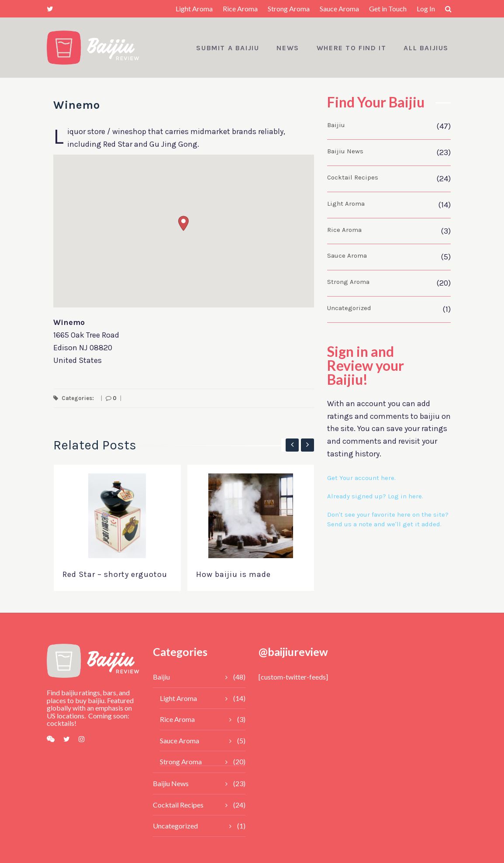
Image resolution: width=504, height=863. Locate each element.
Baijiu (336, 125)
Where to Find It (352, 48)
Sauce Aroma (339, 9)
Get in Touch (388, 9)
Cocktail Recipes (353, 177)
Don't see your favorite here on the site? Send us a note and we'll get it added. (388, 519)
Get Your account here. (361, 478)
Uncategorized (349, 308)
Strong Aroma (289, 9)
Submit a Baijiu (228, 48)
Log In (426, 9)
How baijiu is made (233, 574)
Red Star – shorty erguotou (115, 574)
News (288, 48)
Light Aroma (194, 9)
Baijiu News (345, 151)
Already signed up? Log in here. (375, 496)
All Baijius (426, 48)
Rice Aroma (240, 9)
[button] (183, 223)
